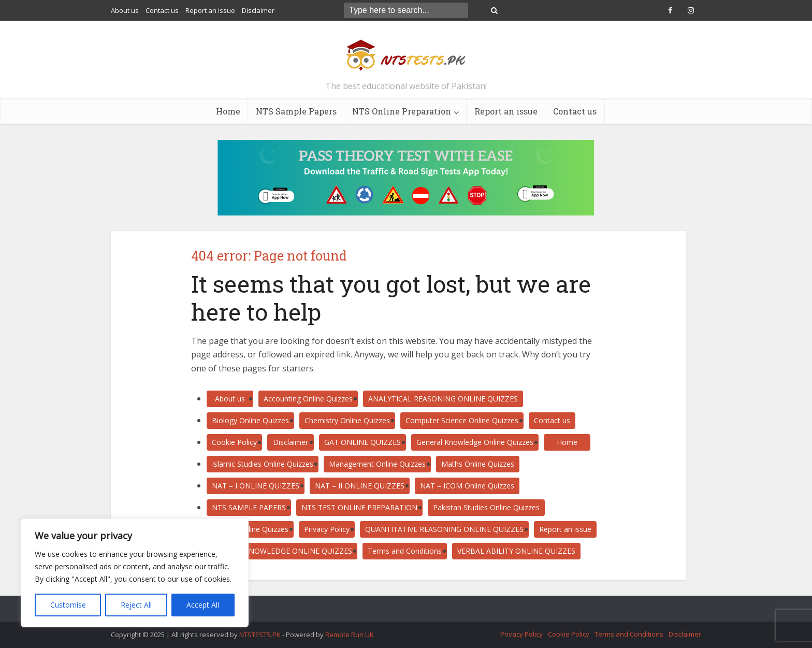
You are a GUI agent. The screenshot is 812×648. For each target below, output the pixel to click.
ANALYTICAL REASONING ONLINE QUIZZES (443, 399)
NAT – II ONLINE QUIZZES (360, 486)
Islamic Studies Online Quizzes (263, 464)
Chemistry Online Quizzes (347, 420)
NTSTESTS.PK (261, 635)
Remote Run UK (350, 635)
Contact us (162, 10)
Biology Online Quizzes (250, 420)
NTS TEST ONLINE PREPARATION (359, 507)
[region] (135, 573)
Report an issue (210, 10)
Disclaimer (258, 10)
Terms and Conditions (405, 551)
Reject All (136, 605)
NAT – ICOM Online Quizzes (467, 486)
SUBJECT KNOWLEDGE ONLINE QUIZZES (282, 551)
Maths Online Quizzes (478, 464)
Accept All (203, 605)
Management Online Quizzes (377, 464)
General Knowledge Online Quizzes (475, 442)
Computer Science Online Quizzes (462, 420)
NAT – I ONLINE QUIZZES (256, 486)
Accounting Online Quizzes (308, 399)
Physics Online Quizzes (250, 529)
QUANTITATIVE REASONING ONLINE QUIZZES (444, 529)
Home (228, 111)
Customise (68, 605)
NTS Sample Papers (296, 111)
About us (125, 10)
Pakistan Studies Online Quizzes (486, 507)
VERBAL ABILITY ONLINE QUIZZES (516, 551)
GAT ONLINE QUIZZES (363, 442)
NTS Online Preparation (402, 111)
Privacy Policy (327, 529)
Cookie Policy (234, 442)
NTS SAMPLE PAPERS (249, 507)
